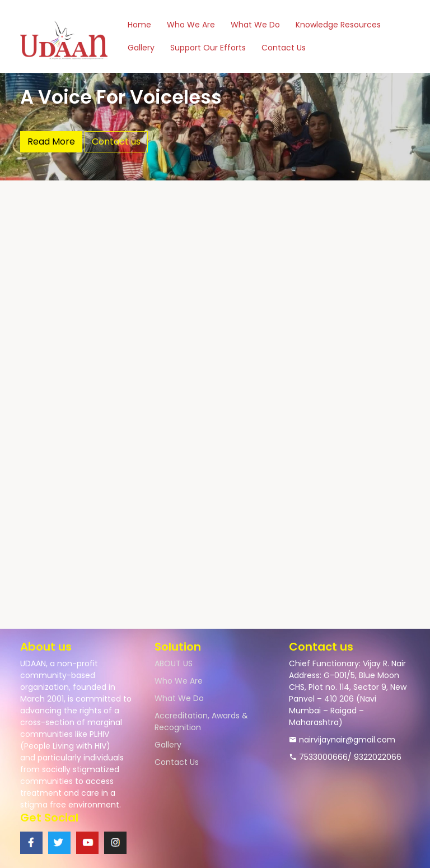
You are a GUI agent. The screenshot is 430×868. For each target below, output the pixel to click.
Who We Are (191, 25)
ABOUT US (174, 663)
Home (139, 25)
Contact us (116, 141)
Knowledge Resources (338, 25)
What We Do (255, 25)
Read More (51, 141)
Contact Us (284, 48)
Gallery (141, 48)
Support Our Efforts (208, 48)
